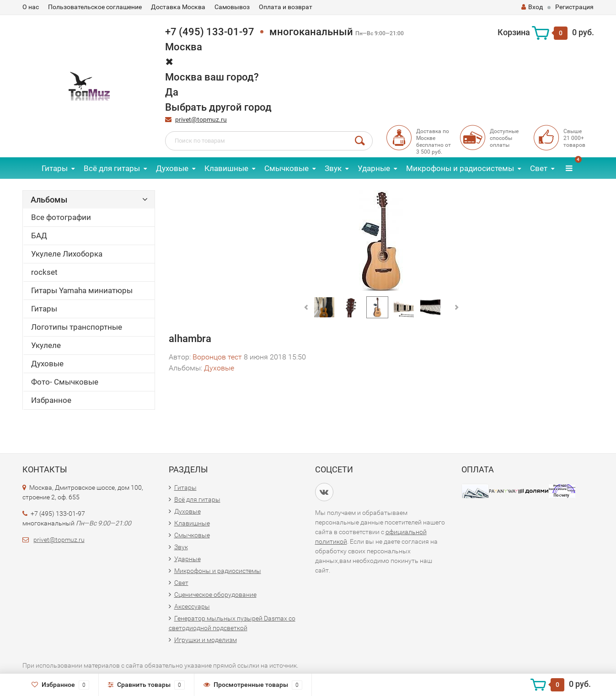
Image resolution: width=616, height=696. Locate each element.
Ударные (374, 168)
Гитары (55, 168)
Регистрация (574, 7)
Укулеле (46, 345)
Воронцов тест (217, 357)
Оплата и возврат (286, 7)
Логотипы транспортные (77, 327)
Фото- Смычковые (65, 382)
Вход (532, 7)
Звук (333, 168)
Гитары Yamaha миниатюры (82, 290)
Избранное (51, 400)
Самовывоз (232, 7)
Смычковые (287, 168)
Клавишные (226, 168)
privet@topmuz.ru (201, 119)
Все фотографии (61, 217)
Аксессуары (192, 606)
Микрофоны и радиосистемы (460, 168)
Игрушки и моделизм (206, 640)
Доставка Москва (178, 7)
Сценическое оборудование (215, 594)
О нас (31, 7)
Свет (539, 168)
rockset (44, 272)
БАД (39, 236)
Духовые (172, 168)
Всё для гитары (112, 168)
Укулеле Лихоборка (67, 254)
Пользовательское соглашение (95, 7)
